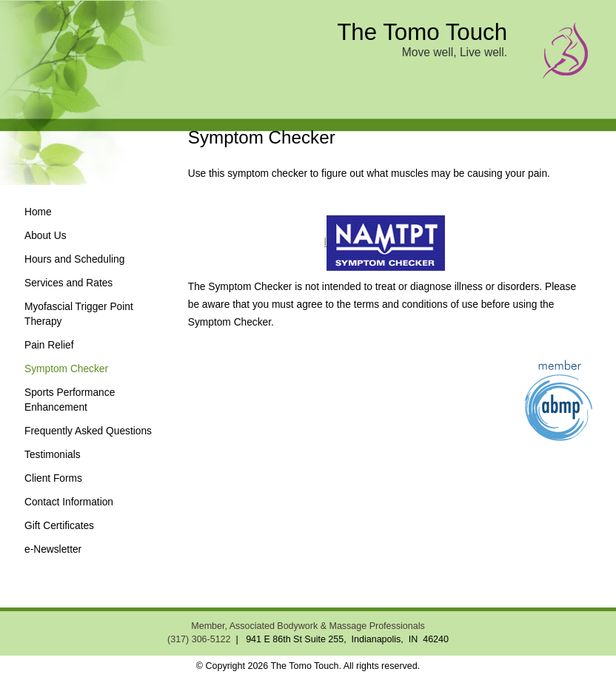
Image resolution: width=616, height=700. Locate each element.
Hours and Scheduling (74, 259)
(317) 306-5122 (199, 639)
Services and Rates (68, 283)
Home (38, 212)
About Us (46, 236)
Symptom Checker (66, 369)
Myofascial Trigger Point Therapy (79, 314)
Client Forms (53, 478)
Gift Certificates (59, 526)
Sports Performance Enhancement (70, 400)
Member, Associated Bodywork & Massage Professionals (308, 626)
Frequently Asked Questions (88, 431)
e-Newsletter (53, 549)
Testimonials (53, 455)
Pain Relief (49, 345)
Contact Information (69, 502)
